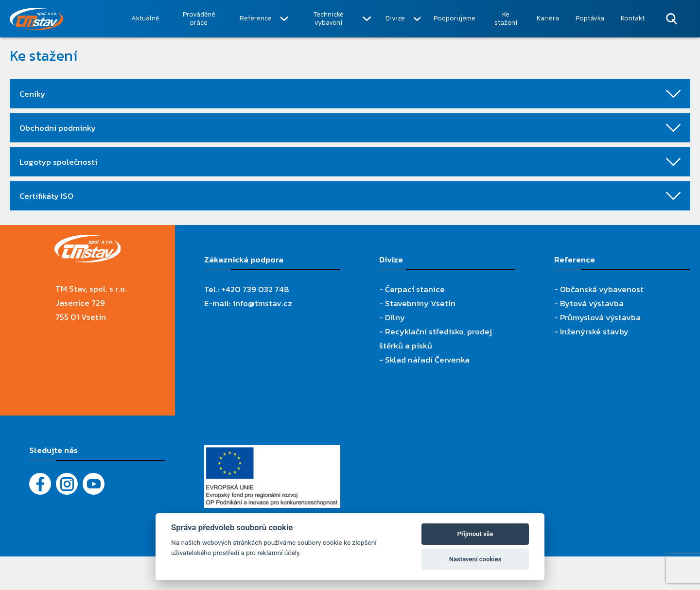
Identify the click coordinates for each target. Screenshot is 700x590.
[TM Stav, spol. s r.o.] (66, 19)
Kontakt (633, 18)
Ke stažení (506, 19)
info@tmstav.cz (262, 303)
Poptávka (590, 18)
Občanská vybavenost (602, 289)
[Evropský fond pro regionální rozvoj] (272, 452)
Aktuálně (145, 18)
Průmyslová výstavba (600, 317)
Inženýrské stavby (594, 331)
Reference (256, 18)
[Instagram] (67, 484)
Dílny (395, 317)
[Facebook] (40, 484)
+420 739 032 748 (255, 289)
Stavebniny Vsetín (420, 303)
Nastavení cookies (475, 559)
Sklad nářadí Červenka (427, 360)
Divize (395, 18)
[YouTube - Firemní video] (94, 484)
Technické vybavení (328, 19)
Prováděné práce (199, 19)
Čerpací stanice (415, 289)
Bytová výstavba (592, 303)
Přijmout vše (475, 534)
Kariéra (548, 18)
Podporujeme (455, 18)
